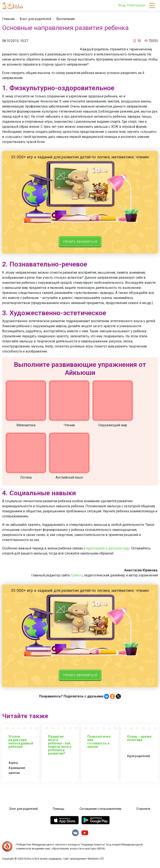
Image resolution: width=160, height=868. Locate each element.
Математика (26, 426)
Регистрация (136, 5)
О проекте (143, 811)
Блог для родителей (35, 19)
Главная (8, 19)
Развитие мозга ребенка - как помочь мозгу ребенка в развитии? (60, 747)
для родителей (139, 758)
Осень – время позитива (139, 741)
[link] (8, 19)
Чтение (69, 426)
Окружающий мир (113, 426)
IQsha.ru (77, 576)
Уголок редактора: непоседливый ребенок (21, 744)
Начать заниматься (80, 242)
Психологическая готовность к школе (99, 744)
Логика (26, 478)
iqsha (14, 765)
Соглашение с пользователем (100, 811)
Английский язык (69, 478)
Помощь (59, 811)
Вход (122, 5)
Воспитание (66, 19)
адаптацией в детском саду (108, 549)
